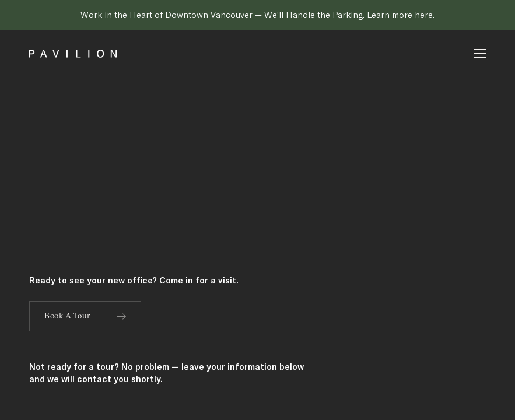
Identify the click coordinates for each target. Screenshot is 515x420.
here (424, 15)
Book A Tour (85, 316)
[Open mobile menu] (480, 54)
